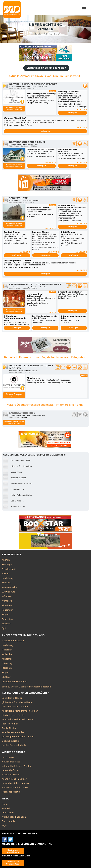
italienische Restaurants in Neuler (20, 711)
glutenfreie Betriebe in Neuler (18, 702)
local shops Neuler (12, 792)
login (4, 825)
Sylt (4, 628)
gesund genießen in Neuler (16, 783)
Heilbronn (7, 650)
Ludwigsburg (9, 592)
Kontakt (6, 808)
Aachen (6, 560)
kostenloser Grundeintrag (13, 863)
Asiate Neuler (9, 728)
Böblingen (7, 564)
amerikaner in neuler (13, 732)
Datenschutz (8, 821)
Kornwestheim (9, 587)
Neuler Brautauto (11, 762)
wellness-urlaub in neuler (15, 787)
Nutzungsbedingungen (14, 817)
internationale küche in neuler (18, 719)
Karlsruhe (7, 654)
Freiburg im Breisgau (13, 641)
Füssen (5, 574)
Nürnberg (7, 601)
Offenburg (7, 663)
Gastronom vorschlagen (13, 851)
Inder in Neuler (10, 724)
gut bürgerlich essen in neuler (18, 737)
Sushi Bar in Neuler (12, 698)
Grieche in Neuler (11, 741)
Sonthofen (7, 619)
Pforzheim (7, 605)
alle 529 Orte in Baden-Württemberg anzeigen (26, 687)
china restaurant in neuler (16, 707)
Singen (5, 615)
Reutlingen (8, 610)
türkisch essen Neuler (13, 715)
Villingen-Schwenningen (15, 682)
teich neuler (8, 757)
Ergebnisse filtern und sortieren (46, 68)
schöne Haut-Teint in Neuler (16, 766)
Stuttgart (7, 624)
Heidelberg (8, 578)
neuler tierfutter (10, 770)
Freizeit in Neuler (11, 775)
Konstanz (7, 583)
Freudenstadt (9, 569)
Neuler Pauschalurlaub (14, 745)
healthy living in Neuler (14, 779)
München (7, 596)
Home (5, 804)
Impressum (8, 813)
